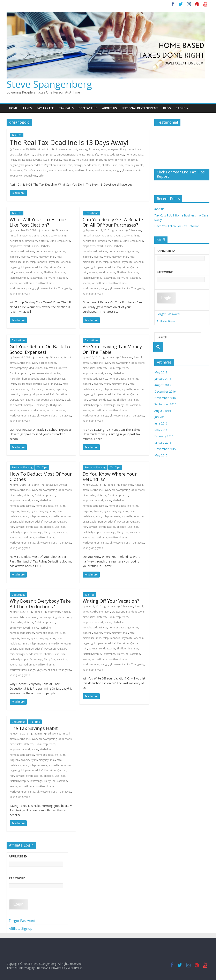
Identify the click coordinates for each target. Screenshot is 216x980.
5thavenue (62, 149)
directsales (16, 155)
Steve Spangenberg (49, 84)
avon (104, 149)
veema (53, 170)
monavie (109, 160)
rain (70, 165)
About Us (109, 108)
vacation (42, 170)
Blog (167, 108)
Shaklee (106, 165)
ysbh (42, 176)
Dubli (38, 155)
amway (83, 149)
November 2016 (165, 398)
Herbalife (93, 155)
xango (117, 170)
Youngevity (16, 176)
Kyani (46, 160)
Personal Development (140, 108)
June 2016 (161, 423)
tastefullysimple (134, 165)
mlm (92, 160)
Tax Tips (17, 135)
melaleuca (82, 160)
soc (121, 165)
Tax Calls (66, 108)
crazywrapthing (117, 149)
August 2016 (163, 411)
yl (123, 170)
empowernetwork (67, 155)
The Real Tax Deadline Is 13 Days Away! (69, 142)
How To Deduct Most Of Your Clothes (41, 476)
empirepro (49, 155)
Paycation (50, 165)
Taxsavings (16, 170)
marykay (56, 160)
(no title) (160, 209)
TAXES (27, 108)
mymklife (121, 160)
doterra (29, 155)
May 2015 (161, 455)
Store (180, 108)
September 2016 (165, 404)
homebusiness (134, 155)
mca (72, 160)
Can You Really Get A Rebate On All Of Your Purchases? (113, 222)
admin (46, 149)
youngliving (31, 176)
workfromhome (84, 170)
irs (19, 160)
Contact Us (88, 108)
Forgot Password (168, 314)
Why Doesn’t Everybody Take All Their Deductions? (40, 603)
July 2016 (160, 417)
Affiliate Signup (166, 321)
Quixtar (62, 165)
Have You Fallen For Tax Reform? (177, 226)
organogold (17, 165)
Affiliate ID (166, 251)
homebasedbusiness (112, 155)
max (65, 160)
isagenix (27, 160)
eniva (82, 155)
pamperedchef (34, 165)
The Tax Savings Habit (34, 728)
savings (78, 165)
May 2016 (161, 430)
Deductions (91, 213)
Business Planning (22, 467)
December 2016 (165, 391)
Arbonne (94, 149)
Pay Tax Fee (45, 108)
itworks (38, 160)
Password (165, 272)
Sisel (115, 165)
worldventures (103, 170)
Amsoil (73, 149)
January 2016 (163, 443)
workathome (66, 170)
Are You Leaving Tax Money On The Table (112, 349)
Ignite (13, 160)
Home (13, 108)
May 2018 (161, 372)
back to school (47, 363)
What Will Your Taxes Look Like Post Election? (38, 222)
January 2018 (163, 379)
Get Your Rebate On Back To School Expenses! (40, 349)
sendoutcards (92, 165)
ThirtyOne (30, 170)
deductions (134, 149)
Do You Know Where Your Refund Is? (110, 476)
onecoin (132, 160)
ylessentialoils (133, 170)
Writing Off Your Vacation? (111, 601)
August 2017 (163, 385)
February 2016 (164, 436)
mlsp (99, 160)
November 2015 (165, 449)
